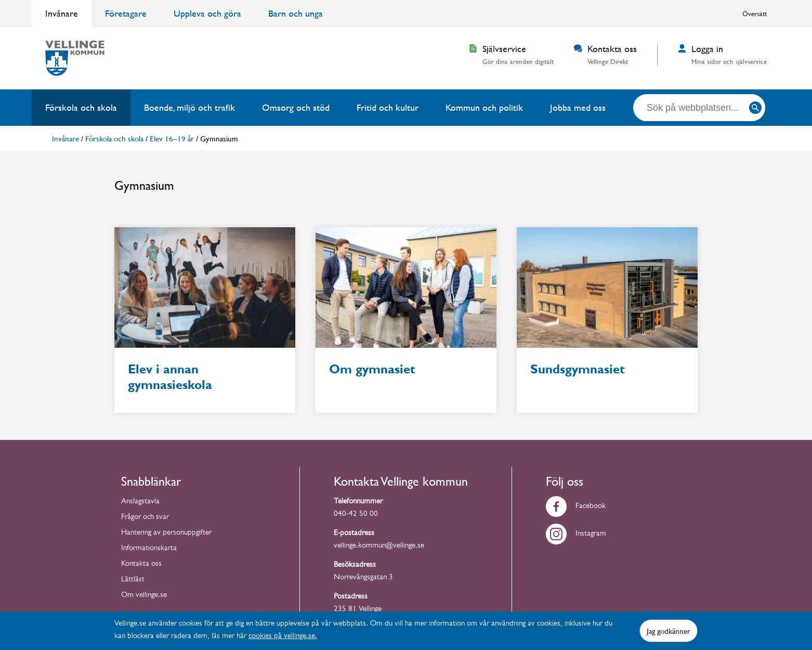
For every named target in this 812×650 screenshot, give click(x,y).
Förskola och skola (81, 107)
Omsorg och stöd (296, 107)
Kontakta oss (141, 564)
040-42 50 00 (356, 515)
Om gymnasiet (372, 369)
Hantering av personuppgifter (166, 533)
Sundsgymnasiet (578, 369)
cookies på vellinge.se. (283, 637)
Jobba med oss (578, 107)
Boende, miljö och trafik (189, 107)
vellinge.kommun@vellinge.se (379, 546)
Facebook (576, 507)
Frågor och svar (145, 518)
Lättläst (133, 580)
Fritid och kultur (388, 107)
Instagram (576, 534)
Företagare (126, 13)
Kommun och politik (484, 107)
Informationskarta (149, 549)
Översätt (755, 14)
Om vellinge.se (144, 596)
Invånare (62, 13)
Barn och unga (296, 13)
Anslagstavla (140, 502)
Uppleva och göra (207, 13)
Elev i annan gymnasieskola (170, 377)
